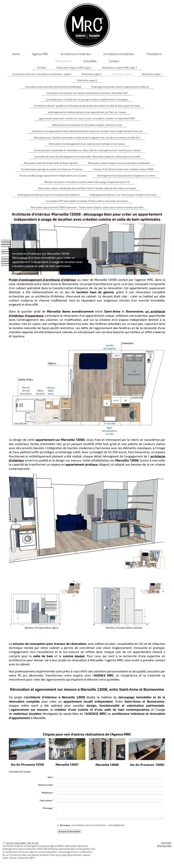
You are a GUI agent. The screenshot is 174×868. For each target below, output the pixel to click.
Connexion (166, 843)
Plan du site (33, 843)
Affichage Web (164, 846)
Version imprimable (14, 843)
